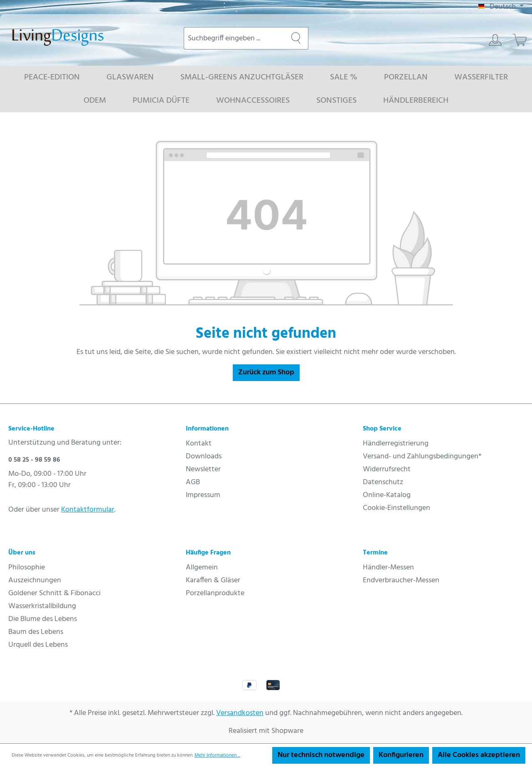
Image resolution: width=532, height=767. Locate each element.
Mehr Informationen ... (217, 755)
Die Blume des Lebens (43, 619)
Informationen (207, 429)
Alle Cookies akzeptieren (479, 755)
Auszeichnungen (35, 580)
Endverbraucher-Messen (401, 580)
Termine (375, 553)
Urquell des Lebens (38, 645)
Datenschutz (383, 482)
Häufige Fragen (208, 553)
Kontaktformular (88, 510)
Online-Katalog (387, 495)
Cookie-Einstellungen (397, 508)
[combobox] (234, 38)
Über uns (22, 553)
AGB (193, 482)
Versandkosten (240, 713)
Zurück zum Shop (266, 372)
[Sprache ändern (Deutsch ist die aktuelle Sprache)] (501, 7)
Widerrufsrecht (387, 469)
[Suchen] (296, 38)
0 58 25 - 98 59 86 (34, 460)
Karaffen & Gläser (213, 580)
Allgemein (202, 568)
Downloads (204, 456)
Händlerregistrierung (396, 444)
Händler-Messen (388, 568)
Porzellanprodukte (215, 593)
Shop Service (382, 429)
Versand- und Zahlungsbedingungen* (422, 456)
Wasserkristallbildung (42, 606)
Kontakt (199, 444)
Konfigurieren (401, 755)
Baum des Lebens (36, 632)
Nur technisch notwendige (321, 755)
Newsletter (203, 469)
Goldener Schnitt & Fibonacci (54, 593)
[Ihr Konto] (495, 40)
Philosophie (27, 568)
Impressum (203, 495)
